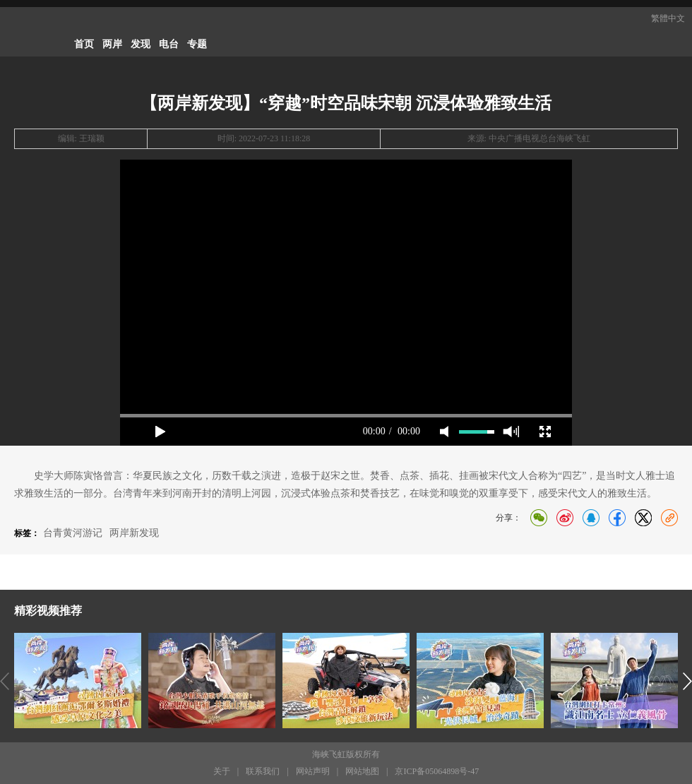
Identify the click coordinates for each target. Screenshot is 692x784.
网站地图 (362, 771)
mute (444, 432)
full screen (545, 432)
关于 (222, 771)
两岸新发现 (134, 533)
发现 (141, 44)
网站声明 (313, 771)
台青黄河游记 (73, 533)
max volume (511, 432)
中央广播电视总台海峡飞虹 (539, 138)
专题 (197, 44)
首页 (84, 44)
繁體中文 (668, 18)
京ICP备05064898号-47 (437, 771)
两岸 (112, 44)
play (160, 432)
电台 (169, 44)
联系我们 (263, 771)
